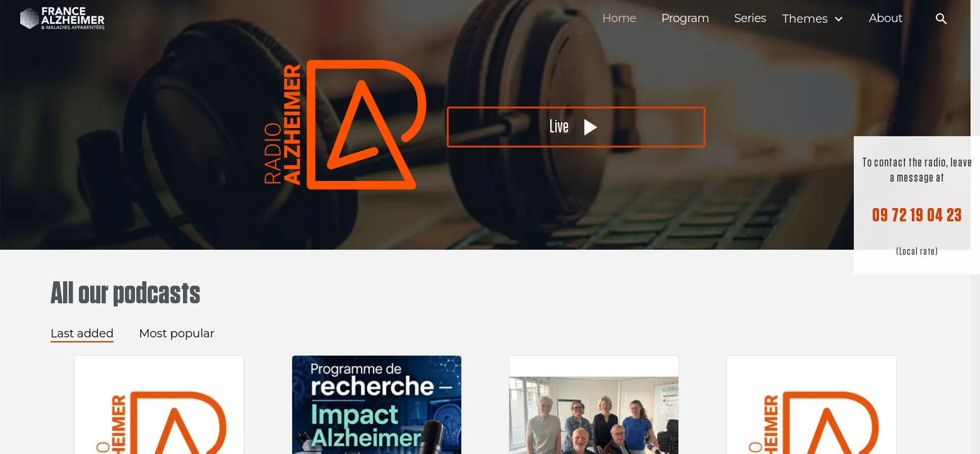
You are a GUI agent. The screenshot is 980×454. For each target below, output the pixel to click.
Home (619, 19)
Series (750, 19)
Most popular (177, 334)
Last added (82, 334)
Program (685, 19)
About (886, 19)
